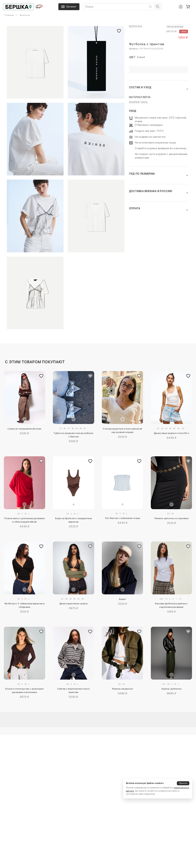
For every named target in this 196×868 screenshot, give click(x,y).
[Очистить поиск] (150, 7)
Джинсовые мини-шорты (73, 604)
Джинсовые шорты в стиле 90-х (171, 433)
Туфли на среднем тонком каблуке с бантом (73, 435)
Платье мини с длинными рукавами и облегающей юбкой (24, 520)
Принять (183, 783)
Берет (122, 599)
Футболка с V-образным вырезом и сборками (24, 605)
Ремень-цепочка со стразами (171, 518)
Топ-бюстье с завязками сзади (122, 518)
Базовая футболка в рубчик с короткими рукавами (171, 605)
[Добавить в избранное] (41, 376)
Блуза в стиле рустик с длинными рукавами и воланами (24, 690)
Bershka (136, 26)
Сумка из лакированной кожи (24, 429)
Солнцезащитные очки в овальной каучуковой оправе (122, 430)
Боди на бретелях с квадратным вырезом (74, 520)
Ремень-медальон (122, 689)
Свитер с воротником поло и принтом (73, 690)
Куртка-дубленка (171, 689)
